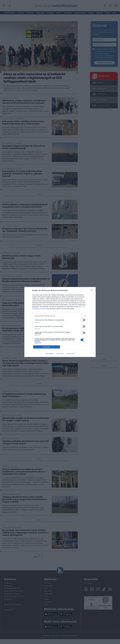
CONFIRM (47, 347)
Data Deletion (49, 354)
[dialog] (60, 322)
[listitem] (60, 316)
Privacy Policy (70, 354)
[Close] (92, 291)
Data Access (60, 354)
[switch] (83, 320)
